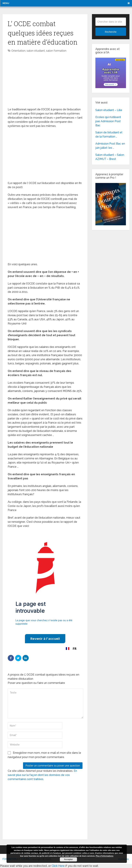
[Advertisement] (37, 80)
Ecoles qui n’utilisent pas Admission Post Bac (108, 121)
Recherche (111, 32)
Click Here (58, 866)
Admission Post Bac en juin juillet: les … (110, 146)
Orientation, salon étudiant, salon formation (39, 51)
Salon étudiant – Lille (109, 110)
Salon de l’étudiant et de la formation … (109, 135)
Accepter (68, 859)
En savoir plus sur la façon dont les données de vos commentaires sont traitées (42, 775)
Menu (6, 3)
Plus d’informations (105, 856)
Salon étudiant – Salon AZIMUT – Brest (110, 157)
